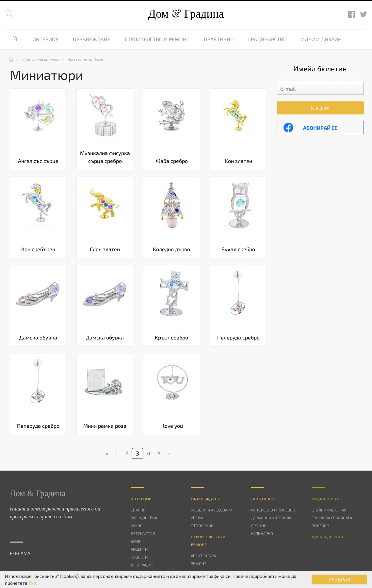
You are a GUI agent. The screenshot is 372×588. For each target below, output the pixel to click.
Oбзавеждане (205, 499)
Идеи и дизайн (321, 39)
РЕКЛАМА (20, 553)
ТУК (32, 583)
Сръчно (259, 526)
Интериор (45, 39)
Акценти (139, 549)
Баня (135, 541)
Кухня (137, 526)
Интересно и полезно (273, 510)
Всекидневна (144, 518)
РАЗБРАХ (340, 579)
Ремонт (199, 563)
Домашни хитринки (271, 518)
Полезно (320, 526)
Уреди (197, 518)
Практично (219, 39)
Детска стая (143, 533)
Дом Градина (186, 14)
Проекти (139, 557)
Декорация (142, 565)
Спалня (138, 510)
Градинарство (267, 39)
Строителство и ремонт (157, 39)
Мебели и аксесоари (211, 510)
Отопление (202, 526)
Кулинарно (262, 533)
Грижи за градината (332, 518)
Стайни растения (329, 510)
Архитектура (203, 556)
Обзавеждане (92, 39)
